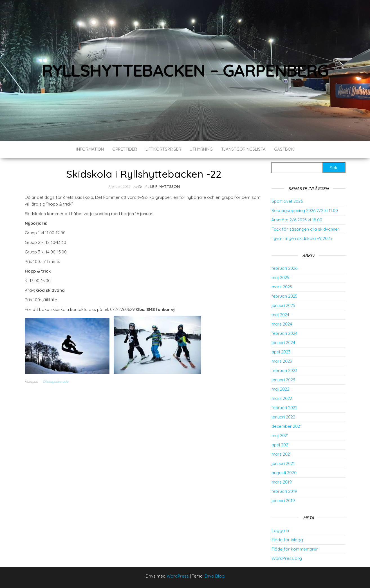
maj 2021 (280, 436)
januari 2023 (283, 380)
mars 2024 (282, 324)
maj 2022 (280, 389)
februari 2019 (284, 491)
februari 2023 (284, 370)
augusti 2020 (284, 473)
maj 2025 (280, 278)
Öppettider (125, 149)
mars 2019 (282, 482)
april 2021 (281, 445)
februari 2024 (284, 333)
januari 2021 (283, 463)
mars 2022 (282, 398)
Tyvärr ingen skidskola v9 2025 (302, 238)
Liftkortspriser (163, 149)
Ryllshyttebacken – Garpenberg (185, 70)
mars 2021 (282, 454)
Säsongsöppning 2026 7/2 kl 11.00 (305, 211)
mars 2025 (282, 287)
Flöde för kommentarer (295, 549)
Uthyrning (201, 149)
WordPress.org (287, 558)
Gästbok (284, 149)
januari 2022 (283, 417)
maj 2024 (280, 315)
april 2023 (281, 352)
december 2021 (287, 426)
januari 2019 (283, 501)
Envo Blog (215, 576)
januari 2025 (283, 305)
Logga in (280, 530)
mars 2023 (282, 361)
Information (90, 149)
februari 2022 (284, 408)
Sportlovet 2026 (287, 201)
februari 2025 (284, 296)
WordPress (178, 576)
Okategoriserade (56, 381)
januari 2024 (283, 343)
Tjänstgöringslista (243, 149)
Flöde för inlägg (287, 540)
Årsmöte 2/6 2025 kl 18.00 (297, 220)
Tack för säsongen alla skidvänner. (306, 229)
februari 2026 (284, 268)
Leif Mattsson (165, 186)
